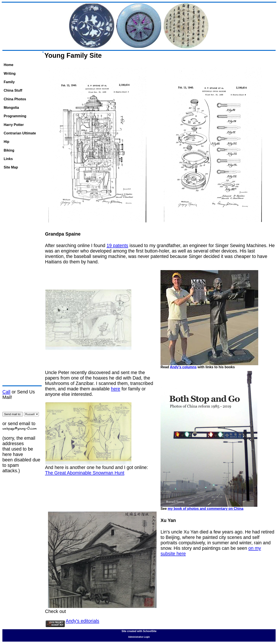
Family (9, 82)
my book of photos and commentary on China (205, 509)
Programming (15, 116)
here (116, 389)
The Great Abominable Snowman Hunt (85, 473)
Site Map (11, 167)
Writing (10, 73)
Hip (7, 142)
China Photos (15, 99)
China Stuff (13, 90)
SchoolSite (150, 631)
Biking (9, 150)
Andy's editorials (82, 621)
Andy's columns (183, 367)
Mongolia (11, 108)
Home (8, 65)
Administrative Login (139, 637)
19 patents (117, 246)
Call (6, 392)
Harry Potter (14, 125)
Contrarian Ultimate (20, 133)
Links (8, 159)
